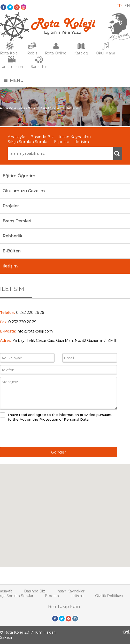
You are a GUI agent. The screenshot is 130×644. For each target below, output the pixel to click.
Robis (32, 53)
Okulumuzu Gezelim (24, 191)
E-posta (62, 142)
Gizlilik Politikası (109, 596)
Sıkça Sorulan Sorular (28, 142)
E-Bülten (12, 251)
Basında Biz (42, 137)
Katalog (81, 53)
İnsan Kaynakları (75, 137)
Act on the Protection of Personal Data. (55, 419)
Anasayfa (17, 137)
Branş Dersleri (17, 221)
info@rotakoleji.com (35, 331)
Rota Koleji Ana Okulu (18, 108)
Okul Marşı (105, 53)
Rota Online (56, 53)
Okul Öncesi (51, 108)
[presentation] (39, 434)
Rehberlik (13, 236)
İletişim (72, 108)
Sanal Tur (39, 67)
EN (127, 6)
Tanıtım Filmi (12, 67)
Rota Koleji (10, 53)
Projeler (11, 206)
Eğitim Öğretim (19, 176)
